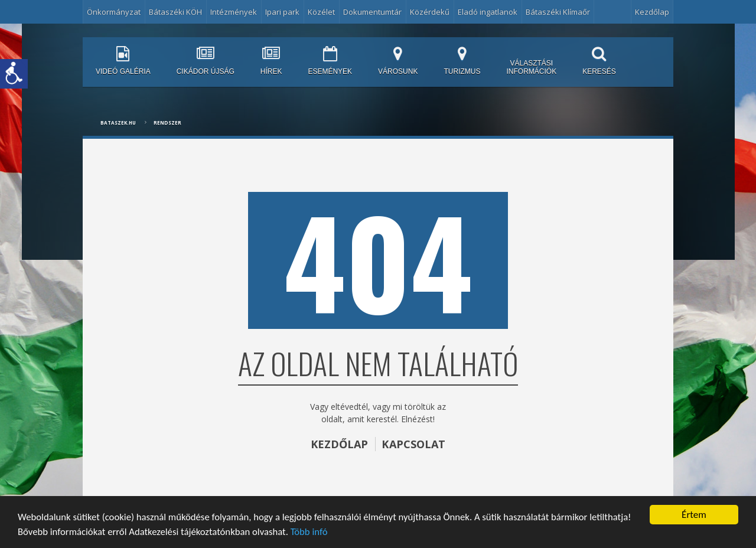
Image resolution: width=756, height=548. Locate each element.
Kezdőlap (652, 12)
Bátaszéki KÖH (175, 12)
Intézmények (234, 12)
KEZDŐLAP (339, 444)
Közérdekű (430, 12)
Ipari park (282, 12)
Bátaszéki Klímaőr (558, 12)
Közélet (321, 12)
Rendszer (167, 123)
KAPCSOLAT (414, 444)
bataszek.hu (118, 123)
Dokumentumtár (372, 12)
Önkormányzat (114, 12)
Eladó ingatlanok (488, 12)
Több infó (314, 532)
